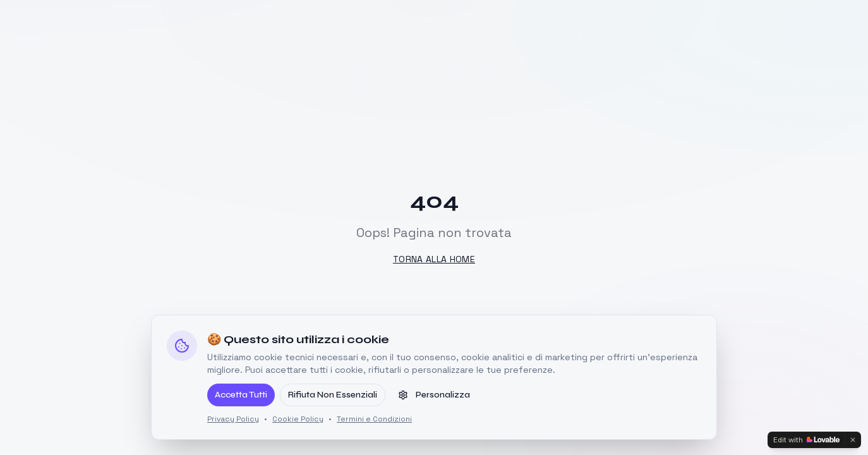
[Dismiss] (853, 440)
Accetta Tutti (241, 395)
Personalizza (434, 395)
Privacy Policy (233, 419)
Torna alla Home (434, 259)
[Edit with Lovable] (806, 440)
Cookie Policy (298, 419)
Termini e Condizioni (374, 419)
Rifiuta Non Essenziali (333, 395)
